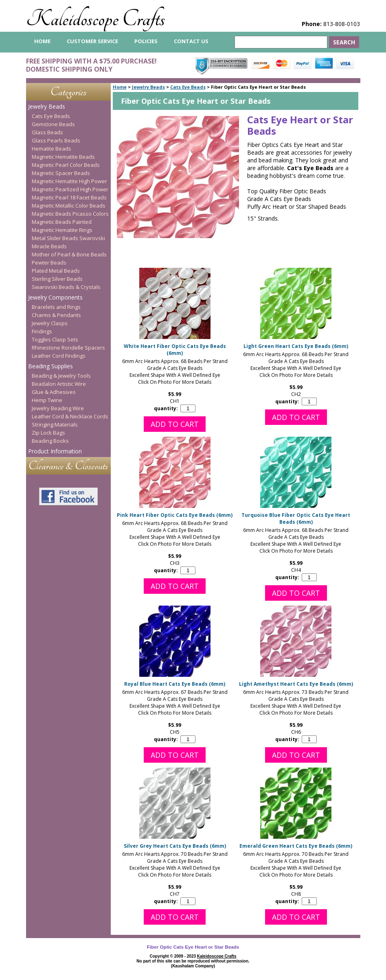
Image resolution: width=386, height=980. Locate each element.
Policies (146, 41)
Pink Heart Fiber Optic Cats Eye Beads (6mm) (175, 515)
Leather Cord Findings (59, 356)
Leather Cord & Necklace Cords (70, 416)
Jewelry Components (55, 297)
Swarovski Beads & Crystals (66, 287)
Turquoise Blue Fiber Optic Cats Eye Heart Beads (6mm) (296, 518)
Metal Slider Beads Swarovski (68, 238)
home (42, 41)
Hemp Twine (47, 400)
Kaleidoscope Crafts (95, 19)
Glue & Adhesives (54, 392)
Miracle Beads (49, 246)
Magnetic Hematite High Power (69, 181)
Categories (68, 92)
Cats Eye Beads (188, 87)
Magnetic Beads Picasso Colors (70, 214)
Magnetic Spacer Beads (61, 173)
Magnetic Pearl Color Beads (66, 165)
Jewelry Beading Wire (58, 408)
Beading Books (50, 441)
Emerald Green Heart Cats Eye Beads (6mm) (296, 846)
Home (120, 87)
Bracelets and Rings (56, 307)
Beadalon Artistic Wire (59, 384)
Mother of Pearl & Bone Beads (69, 254)
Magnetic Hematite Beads (63, 157)
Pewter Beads (49, 262)
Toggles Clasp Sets (55, 339)
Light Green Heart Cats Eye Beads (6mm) (296, 346)
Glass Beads (47, 132)
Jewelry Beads (148, 87)
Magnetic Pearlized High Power (70, 189)
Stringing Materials (55, 424)
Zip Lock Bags (48, 433)
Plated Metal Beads (56, 271)
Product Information (55, 451)
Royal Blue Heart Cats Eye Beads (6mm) (175, 684)
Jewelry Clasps (50, 323)
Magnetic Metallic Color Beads (69, 206)
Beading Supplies (50, 366)
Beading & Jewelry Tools (61, 376)
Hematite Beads (52, 149)
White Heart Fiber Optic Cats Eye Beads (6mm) (175, 350)
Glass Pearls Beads (56, 140)
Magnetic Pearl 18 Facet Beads (69, 197)
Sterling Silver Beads (57, 279)
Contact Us (191, 41)
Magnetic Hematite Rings (62, 230)
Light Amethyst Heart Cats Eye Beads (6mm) (296, 684)
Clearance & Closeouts (68, 466)
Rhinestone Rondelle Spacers (68, 348)
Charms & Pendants (56, 315)
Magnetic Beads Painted (62, 222)
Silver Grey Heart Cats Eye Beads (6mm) (175, 846)
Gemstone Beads (53, 124)
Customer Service (92, 41)
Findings (42, 331)
